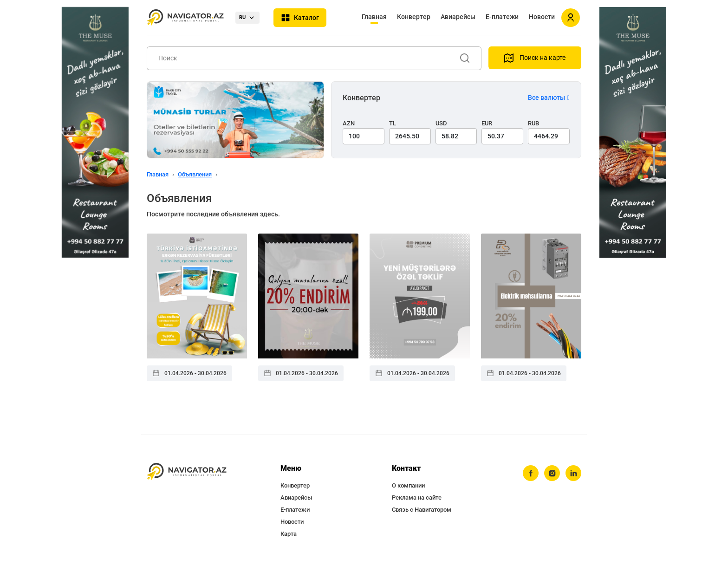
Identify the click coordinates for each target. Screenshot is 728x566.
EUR (487, 123)
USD (441, 123)
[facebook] (531, 473)
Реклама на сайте (417, 498)
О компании (408, 485)
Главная (374, 17)
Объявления (195, 174)
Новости (542, 17)
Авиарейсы (458, 17)
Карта (289, 534)
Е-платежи (502, 17)
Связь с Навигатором (422, 510)
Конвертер (414, 17)
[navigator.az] (187, 472)
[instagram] (552, 473)
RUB (533, 123)
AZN (349, 123)
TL (393, 123)
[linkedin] (573, 473)
